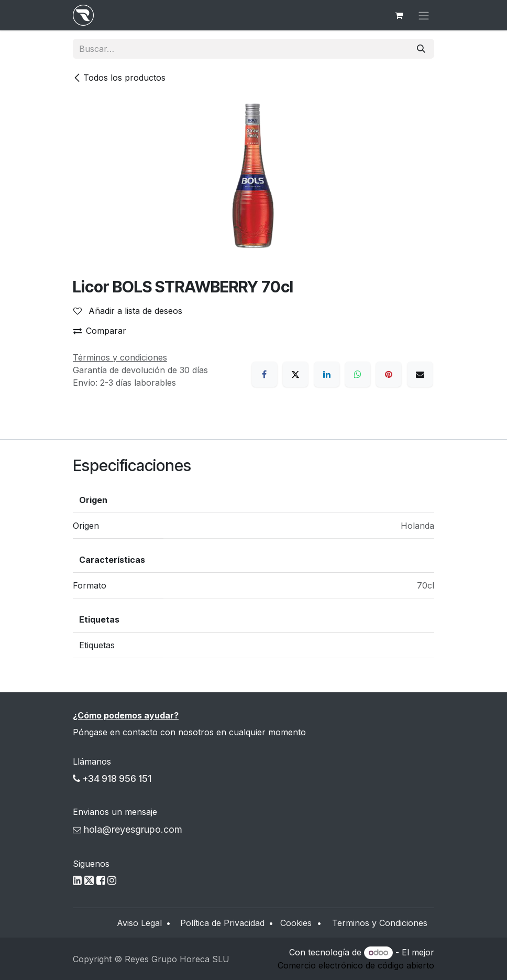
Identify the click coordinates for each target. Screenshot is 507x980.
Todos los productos (119, 78)
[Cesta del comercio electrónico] (399, 15)
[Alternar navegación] (424, 15)
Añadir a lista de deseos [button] (128, 311)
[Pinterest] (389, 374)
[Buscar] (421, 49)
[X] (295, 374)
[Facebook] (264, 374)
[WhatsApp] (358, 374)
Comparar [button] (100, 331)
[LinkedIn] (327, 374)
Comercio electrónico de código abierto (356, 965)
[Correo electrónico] (420, 374)
